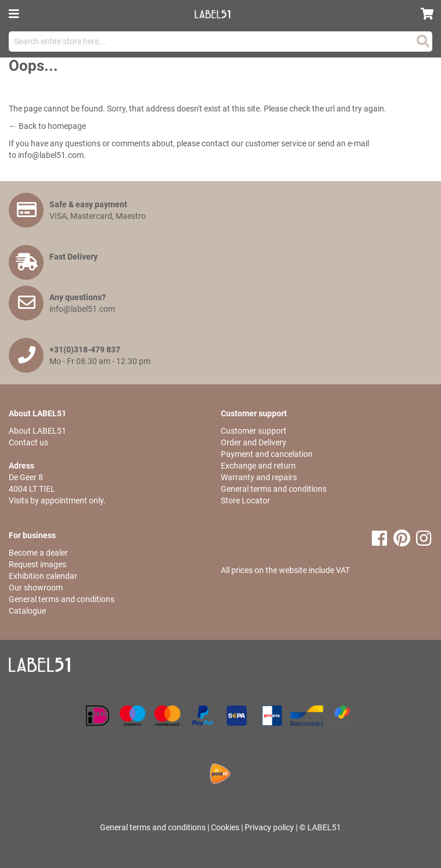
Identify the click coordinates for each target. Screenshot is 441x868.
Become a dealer (38, 553)
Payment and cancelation (267, 454)
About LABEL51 (37, 431)
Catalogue (27, 611)
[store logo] (217, 14)
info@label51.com (51, 155)
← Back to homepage (47, 126)
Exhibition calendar (43, 576)
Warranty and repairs (259, 477)
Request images (37, 564)
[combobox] (220, 42)
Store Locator (245, 500)
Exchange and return (258, 466)
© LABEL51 (320, 827)
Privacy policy (269, 827)
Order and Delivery (254, 442)
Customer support (254, 431)
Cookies (225, 827)
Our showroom (36, 588)
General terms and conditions (274, 489)
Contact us (28, 442)
